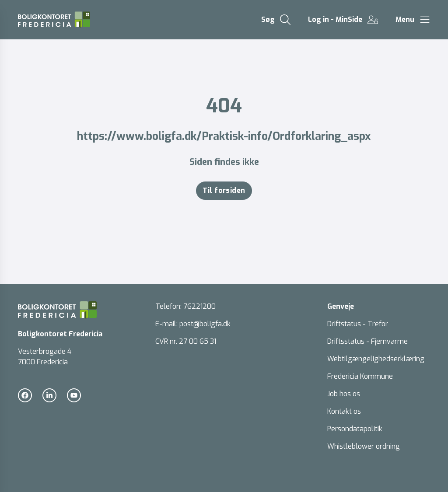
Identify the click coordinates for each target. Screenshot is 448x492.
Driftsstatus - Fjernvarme (367, 341)
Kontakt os (344, 411)
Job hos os (344, 394)
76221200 (199, 306)
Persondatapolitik (355, 429)
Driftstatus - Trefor (358, 324)
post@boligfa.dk (205, 324)
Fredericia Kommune (360, 376)
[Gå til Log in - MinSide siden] (343, 20)
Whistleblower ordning (364, 446)
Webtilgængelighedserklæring (376, 359)
